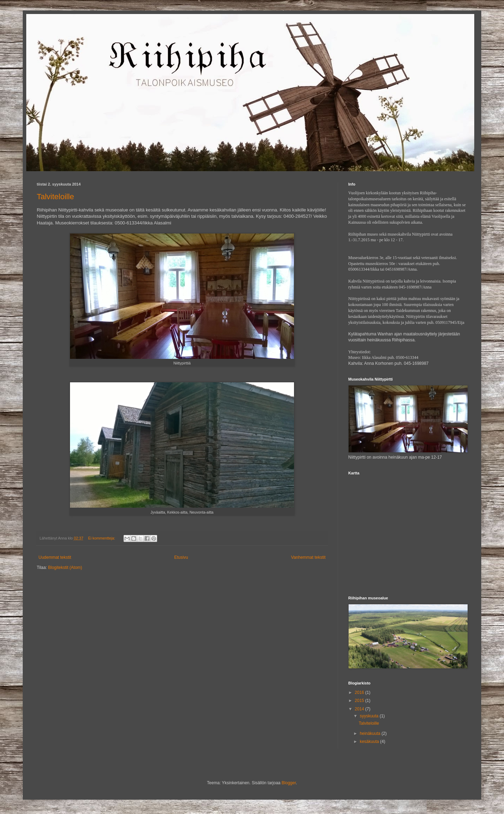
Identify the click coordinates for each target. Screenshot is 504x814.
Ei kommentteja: (102, 538)
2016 (360, 693)
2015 (360, 701)
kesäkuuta (370, 742)
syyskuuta (370, 716)
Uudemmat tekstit (55, 557)
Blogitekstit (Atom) (65, 568)
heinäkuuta (371, 733)
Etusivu (181, 557)
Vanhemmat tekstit (308, 557)
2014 (360, 709)
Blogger (289, 783)
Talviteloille (55, 197)
